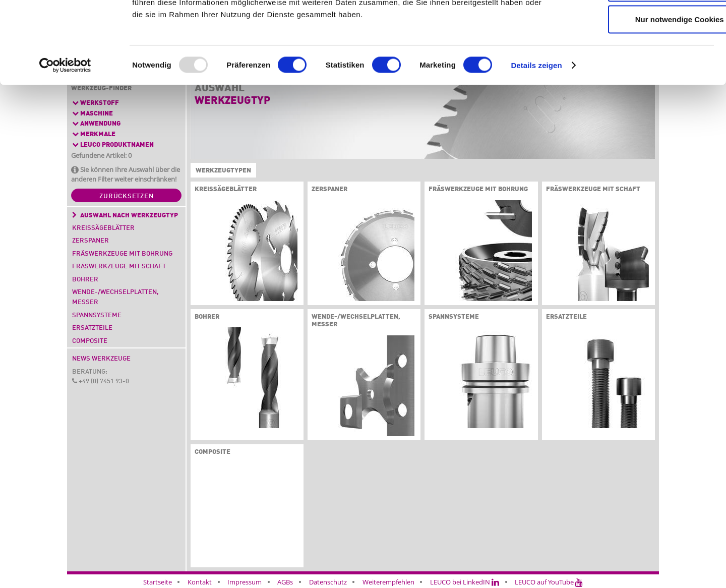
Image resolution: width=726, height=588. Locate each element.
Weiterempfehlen (388, 582)
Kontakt (200, 582)
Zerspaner (90, 241)
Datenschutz (328, 582)
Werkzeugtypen (221, 171)
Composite (90, 341)
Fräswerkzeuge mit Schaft (119, 267)
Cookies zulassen (642, 26)
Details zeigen (536, 136)
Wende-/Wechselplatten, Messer (115, 297)
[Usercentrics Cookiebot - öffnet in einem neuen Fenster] (65, 136)
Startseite (158, 582)
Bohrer (85, 280)
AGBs (285, 582)
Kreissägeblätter (103, 228)
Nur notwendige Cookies (642, 90)
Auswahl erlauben (642, 58)
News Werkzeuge (101, 359)
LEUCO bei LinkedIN (465, 582)
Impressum (245, 582)
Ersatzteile (92, 328)
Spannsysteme (97, 315)
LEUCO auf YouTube (549, 582)
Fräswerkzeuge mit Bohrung (122, 254)
